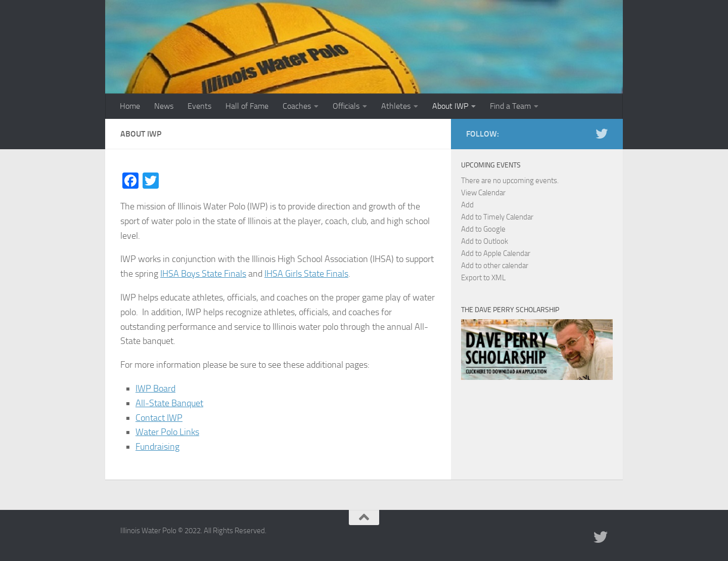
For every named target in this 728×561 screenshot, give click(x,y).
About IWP (450, 106)
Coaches (297, 106)
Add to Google (483, 229)
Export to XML (483, 278)
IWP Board (155, 389)
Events (199, 106)
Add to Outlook (485, 241)
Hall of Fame (247, 106)
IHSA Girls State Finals (306, 274)
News (164, 106)
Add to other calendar (495, 266)
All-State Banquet (169, 403)
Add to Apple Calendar (496, 253)
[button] (467, 205)
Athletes (396, 106)
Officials (346, 106)
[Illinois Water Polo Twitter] (602, 134)
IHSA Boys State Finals (203, 274)
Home (130, 106)
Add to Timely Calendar (497, 217)
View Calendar (483, 193)
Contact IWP (159, 418)
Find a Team (510, 106)
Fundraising (157, 447)
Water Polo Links (167, 432)
